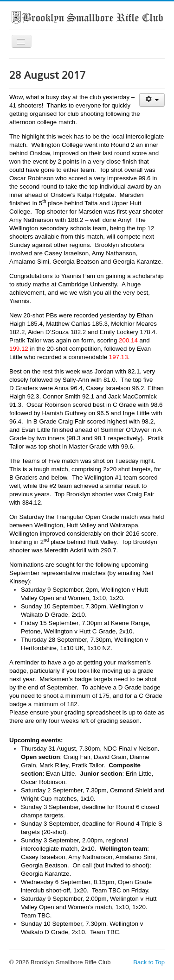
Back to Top (149, 962)
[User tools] (152, 100)
